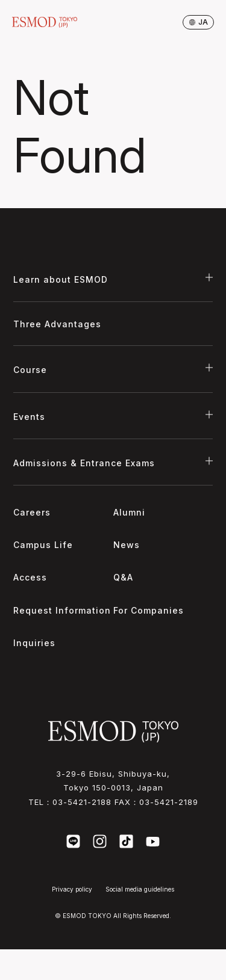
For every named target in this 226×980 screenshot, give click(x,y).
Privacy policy (72, 889)
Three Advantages (57, 324)
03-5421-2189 (169, 802)
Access (30, 577)
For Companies (149, 610)
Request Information (62, 610)
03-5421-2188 (82, 802)
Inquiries (34, 643)
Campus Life (43, 545)
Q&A (123, 577)
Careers (32, 512)
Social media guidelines (140, 889)
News (127, 545)
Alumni (129, 512)
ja (199, 22)
